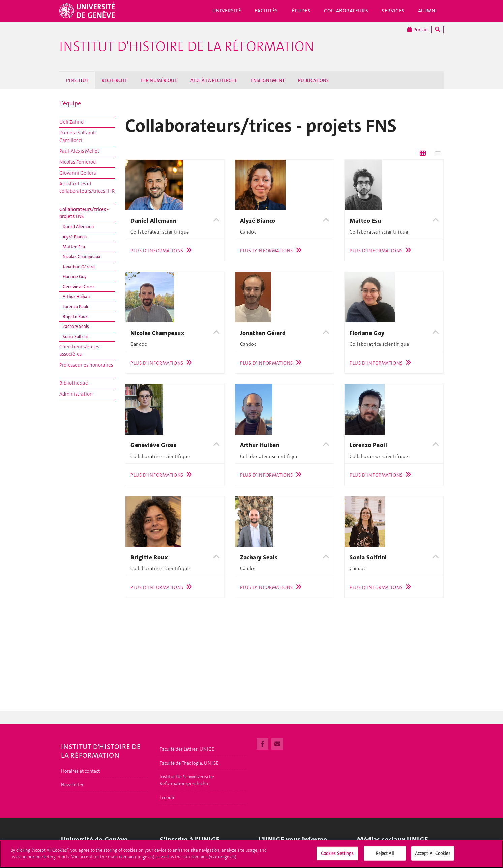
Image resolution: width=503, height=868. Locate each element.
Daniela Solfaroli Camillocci (78, 136)
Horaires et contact (80, 771)
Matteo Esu (74, 247)
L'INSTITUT (77, 80)
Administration (76, 394)
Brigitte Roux (75, 317)
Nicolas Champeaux (82, 257)
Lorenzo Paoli (75, 306)
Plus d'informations (163, 251)
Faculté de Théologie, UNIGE (189, 763)
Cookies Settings (337, 856)
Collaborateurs (346, 11)
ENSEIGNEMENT (268, 80)
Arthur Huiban (76, 296)
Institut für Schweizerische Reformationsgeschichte (187, 780)
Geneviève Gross (79, 287)
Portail (418, 29)
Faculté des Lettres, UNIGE (187, 749)
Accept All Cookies (433, 856)
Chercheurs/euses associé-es (79, 350)
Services (393, 11)
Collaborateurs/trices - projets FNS (84, 213)
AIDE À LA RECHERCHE (214, 80)
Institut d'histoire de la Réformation (187, 46)
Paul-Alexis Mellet (79, 151)
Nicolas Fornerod (78, 162)
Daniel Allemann (78, 227)
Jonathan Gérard (79, 267)
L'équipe (70, 103)
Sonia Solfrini (75, 336)
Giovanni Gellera (78, 173)
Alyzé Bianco (75, 237)
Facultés (266, 11)
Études (301, 11)
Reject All (385, 856)
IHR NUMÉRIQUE (159, 80)
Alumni (427, 11)
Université (227, 11)
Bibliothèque (74, 383)
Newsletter (72, 785)
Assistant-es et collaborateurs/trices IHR (87, 187)
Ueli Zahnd (71, 122)
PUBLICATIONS (313, 80)
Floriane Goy (75, 276)
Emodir (167, 797)
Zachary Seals (76, 326)
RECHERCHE (114, 80)
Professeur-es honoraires (86, 365)
